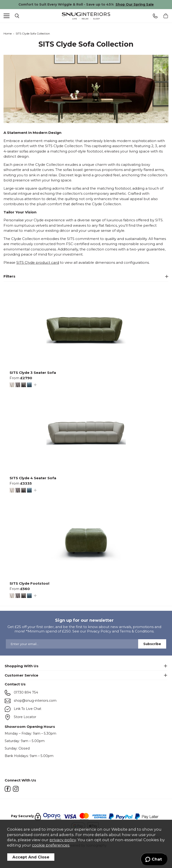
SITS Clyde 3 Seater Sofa (33, 373)
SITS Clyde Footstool (29, 583)
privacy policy (63, 840)
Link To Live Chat (23, 709)
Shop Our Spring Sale (135, 4)
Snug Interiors (86, 16)
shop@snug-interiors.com (31, 701)
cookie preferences (51, 845)
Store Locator (20, 717)
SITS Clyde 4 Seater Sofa (33, 478)
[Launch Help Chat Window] (154, 859)
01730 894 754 (21, 693)
